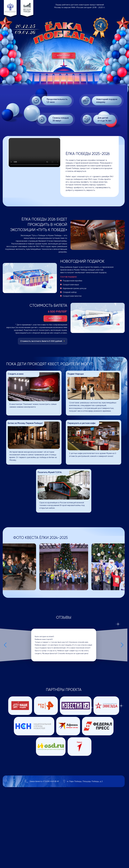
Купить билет (64, 55)
